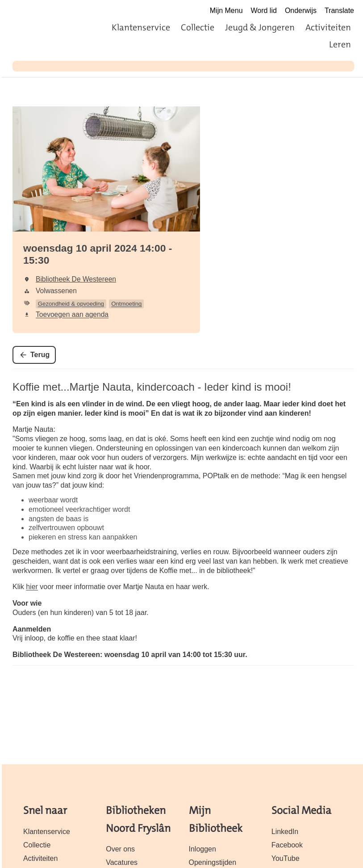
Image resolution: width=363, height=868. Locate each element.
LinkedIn (285, 832)
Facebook (287, 845)
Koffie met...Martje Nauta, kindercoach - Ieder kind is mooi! (152, 387)
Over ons (120, 849)
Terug (40, 355)
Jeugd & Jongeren (260, 27)
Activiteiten (328, 27)
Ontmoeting (126, 304)
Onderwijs (301, 11)
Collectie (198, 27)
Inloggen (202, 849)
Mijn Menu (226, 11)
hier (32, 587)
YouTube (286, 858)
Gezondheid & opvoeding (71, 304)
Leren (340, 44)
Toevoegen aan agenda (72, 314)
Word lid (264, 11)
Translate (339, 11)
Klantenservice (141, 27)
